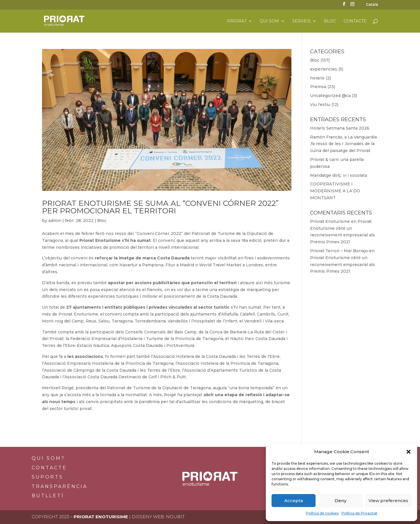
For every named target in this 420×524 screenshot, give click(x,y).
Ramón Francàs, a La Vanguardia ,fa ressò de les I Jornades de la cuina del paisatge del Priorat (343, 144)
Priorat (237, 21)
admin (55, 221)
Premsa (318, 87)
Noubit (175, 517)
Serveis (301, 21)
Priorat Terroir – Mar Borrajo (339, 251)
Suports (47, 477)
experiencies (324, 69)
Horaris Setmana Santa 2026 (340, 128)
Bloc (330, 21)
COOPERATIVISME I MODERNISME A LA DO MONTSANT (335, 191)
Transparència (60, 486)
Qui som (269, 21)
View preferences (388, 501)
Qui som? (48, 458)
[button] (408, 452)
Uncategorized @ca (330, 96)
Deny (340, 501)
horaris (317, 78)
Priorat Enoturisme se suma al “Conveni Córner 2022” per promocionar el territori (160, 207)
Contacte (355, 21)
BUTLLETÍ (48, 496)
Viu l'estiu (320, 105)
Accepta (294, 501)
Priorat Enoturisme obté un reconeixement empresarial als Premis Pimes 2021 (342, 265)
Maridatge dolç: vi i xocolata (339, 175)
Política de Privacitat (359, 513)
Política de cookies (322, 513)
